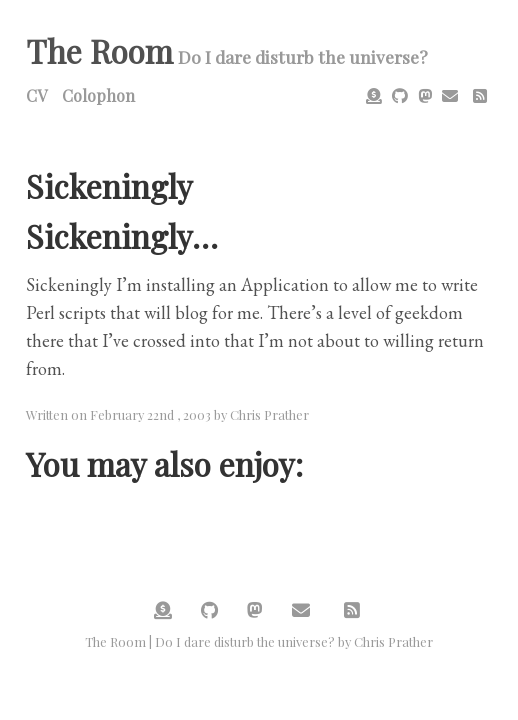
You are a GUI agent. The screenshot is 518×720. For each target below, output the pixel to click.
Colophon (98, 95)
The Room (99, 50)
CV (36, 95)
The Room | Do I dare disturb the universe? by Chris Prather (259, 641)
